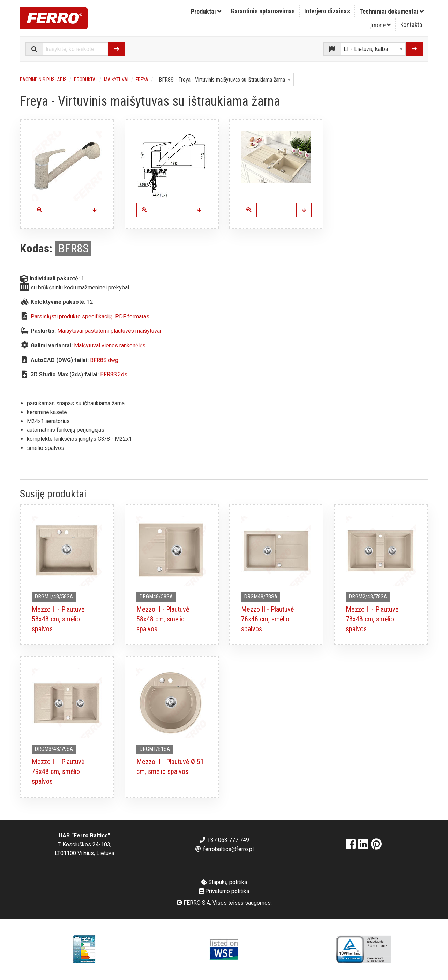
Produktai (206, 11)
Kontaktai (412, 25)
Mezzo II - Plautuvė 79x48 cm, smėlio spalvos (58, 771)
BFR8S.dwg (104, 360)
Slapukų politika (224, 882)
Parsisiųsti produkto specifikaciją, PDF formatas (90, 316)
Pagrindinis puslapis (43, 80)
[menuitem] (206, 12)
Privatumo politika (224, 891)
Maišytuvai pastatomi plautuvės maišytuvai (109, 331)
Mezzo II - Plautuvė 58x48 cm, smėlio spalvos (58, 619)
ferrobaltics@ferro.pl (224, 849)
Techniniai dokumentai (391, 11)
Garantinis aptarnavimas (263, 11)
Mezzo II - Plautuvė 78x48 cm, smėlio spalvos (267, 619)
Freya (142, 80)
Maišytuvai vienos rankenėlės (110, 345)
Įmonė (380, 25)
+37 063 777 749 (224, 840)
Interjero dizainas (327, 11)
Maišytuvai (116, 80)
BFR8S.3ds (114, 374)
